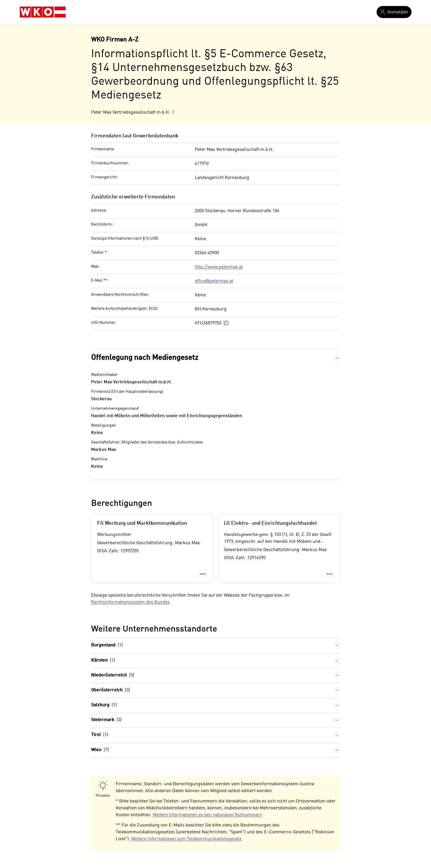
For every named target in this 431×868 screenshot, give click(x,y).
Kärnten (103, 661)
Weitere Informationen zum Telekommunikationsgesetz (186, 839)
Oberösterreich (111, 690)
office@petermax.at (214, 281)
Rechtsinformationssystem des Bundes (130, 602)
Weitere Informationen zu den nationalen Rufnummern (207, 815)
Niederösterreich (113, 675)
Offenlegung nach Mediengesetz (145, 358)
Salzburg (104, 705)
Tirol (100, 735)
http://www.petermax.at (219, 267)
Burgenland (107, 645)
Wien (100, 750)
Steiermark (106, 720)
